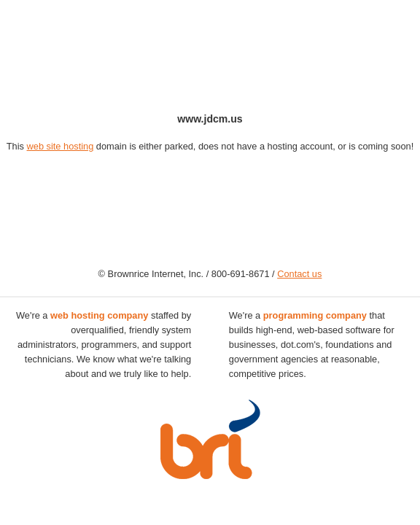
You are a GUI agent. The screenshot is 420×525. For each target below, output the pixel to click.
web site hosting (61, 146)
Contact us (299, 274)
